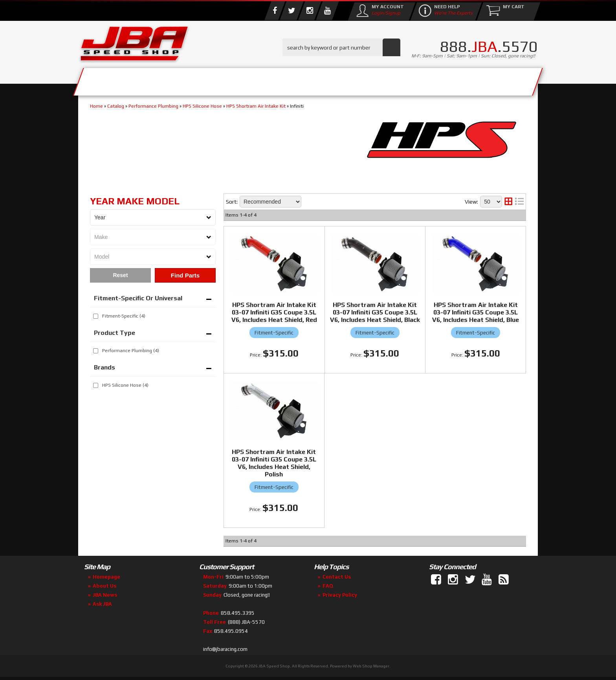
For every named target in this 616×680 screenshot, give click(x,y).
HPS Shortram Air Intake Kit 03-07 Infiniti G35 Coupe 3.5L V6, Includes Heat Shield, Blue (476, 312)
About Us (193, 80)
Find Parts (185, 275)
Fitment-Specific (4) (124, 316)
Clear (120, 275)
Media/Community (374, 80)
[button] (341, 47)
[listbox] (153, 217)
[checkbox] (96, 316)
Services (122, 80)
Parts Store (274, 80)
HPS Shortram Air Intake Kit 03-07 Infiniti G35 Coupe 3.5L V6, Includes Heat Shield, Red (274, 312)
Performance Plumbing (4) (131, 351)
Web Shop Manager (371, 666)
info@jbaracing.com (225, 649)
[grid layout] (508, 202)
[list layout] (519, 202)
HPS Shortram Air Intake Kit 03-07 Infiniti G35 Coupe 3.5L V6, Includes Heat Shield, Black (375, 312)
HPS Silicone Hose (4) (125, 385)
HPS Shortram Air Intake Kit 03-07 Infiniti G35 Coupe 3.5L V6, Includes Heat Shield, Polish (274, 463)
